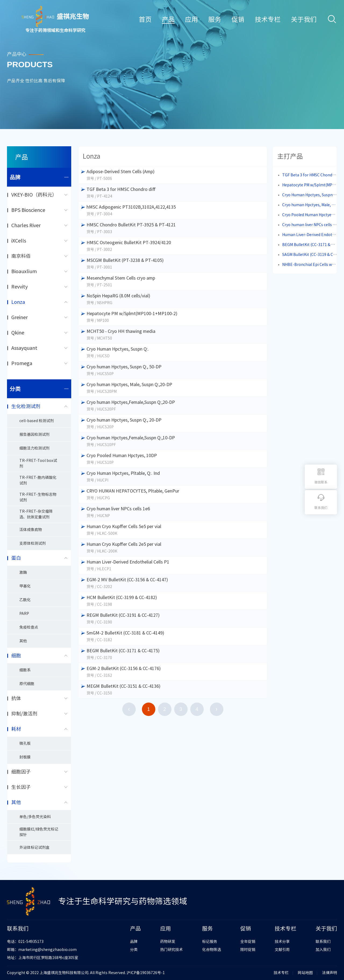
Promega (22, 363)
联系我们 (323, 942)
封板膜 (25, 757)
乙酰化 (25, 600)
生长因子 (21, 787)
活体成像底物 (31, 530)
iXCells (19, 241)
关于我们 (304, 19)
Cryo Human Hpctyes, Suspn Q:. (310, 195)
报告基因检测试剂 (34, 434)
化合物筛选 (212, 950)
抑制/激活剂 (24, 714)
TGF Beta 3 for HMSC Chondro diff (310, 175)
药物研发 (168, 942)
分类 (39, 389)
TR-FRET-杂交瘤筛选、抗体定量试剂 (36, 514)
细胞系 (25, 670)
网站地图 (305, 973)
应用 (191, 19)
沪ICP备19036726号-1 (146, 973)
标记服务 (210, 942)
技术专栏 (268, 19)
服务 (215, 19)
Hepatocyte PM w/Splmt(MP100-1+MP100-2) (310, 185)
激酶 (23, 572)
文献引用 (282, 950)
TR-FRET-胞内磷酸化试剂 (38, 480)
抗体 (16, 698)
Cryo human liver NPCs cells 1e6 (310, 225)
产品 (168, 19)
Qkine (18, 333)
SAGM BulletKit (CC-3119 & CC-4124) (310, 255)
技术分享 (282, 942)
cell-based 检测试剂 (37, 421)
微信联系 (321, 482)
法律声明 (329, 973)
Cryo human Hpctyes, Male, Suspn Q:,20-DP (310, 205)
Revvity (19, 287)
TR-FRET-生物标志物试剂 (38, 497)
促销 (238, 19)
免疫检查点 (29, 627)
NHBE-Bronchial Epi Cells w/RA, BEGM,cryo (310, 265)
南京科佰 (21, 256)
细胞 (16, 655)
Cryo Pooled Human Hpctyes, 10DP (310, 215)
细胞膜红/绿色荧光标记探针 (39, 832)
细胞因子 (21, 772)
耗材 (16, 729)
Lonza (18, 302)
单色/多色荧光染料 (35, 817)
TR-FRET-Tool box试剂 (38, 463)
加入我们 (323, 950)
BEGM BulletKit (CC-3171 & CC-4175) (310, 245)
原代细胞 (27, 684)
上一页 (129, 709)
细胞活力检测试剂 (34, 448)
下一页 (217, 709)
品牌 (39, 177)
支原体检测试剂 (33, 543)
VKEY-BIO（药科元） (34, 195)
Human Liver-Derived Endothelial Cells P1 (310, 235)
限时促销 (248, 950)
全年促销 (248, 942)
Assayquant (24, 348)
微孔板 (25, 743)
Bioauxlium (24, 271)
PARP (24, 614)
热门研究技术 (171, 950)
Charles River (26, 225)
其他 (23, 641)
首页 (145, 19)
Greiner (19, 317)
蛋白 (16, 558)
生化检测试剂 (26, 406)
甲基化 (25, 586)
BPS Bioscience (28, 210)
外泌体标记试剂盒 (34, 847)
